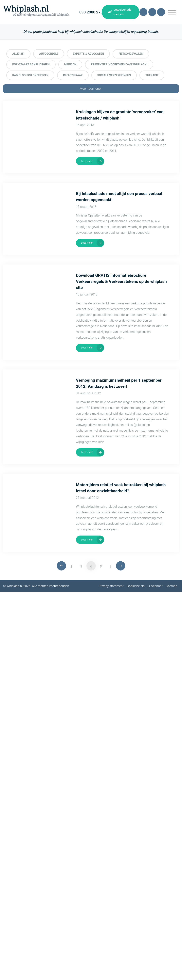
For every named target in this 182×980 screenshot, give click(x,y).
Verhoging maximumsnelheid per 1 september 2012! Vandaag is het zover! (119, 383)
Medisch (70, 64)
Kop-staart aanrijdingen (31, 64)
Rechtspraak (73, 75)
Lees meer (87, 161)
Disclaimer (155, 586)
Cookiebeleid (136, 586)
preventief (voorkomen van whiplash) (119, 64)
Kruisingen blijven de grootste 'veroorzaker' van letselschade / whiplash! (120, 115)
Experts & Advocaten (88, 54)
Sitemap (172, 586)
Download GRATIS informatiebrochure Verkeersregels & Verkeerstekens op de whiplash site (121, 282)
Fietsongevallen (131, 54)
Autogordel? (49, 54)
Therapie (152, 75)
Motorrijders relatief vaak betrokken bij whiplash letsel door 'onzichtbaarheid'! (121, 488)
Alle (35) (18, 54)
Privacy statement (111, 586)
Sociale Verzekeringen (114, 75)
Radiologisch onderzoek (30, 75)
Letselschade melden (123, 12)
